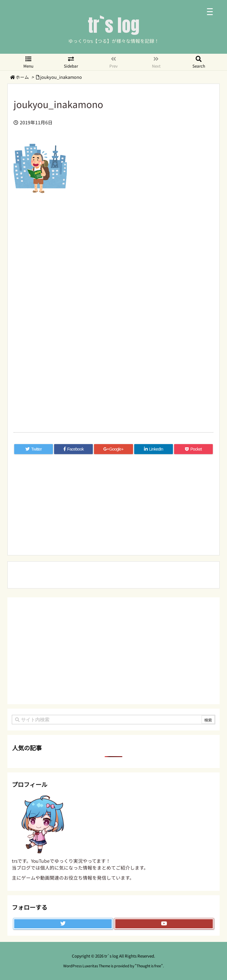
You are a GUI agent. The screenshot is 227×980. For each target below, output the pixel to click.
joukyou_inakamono (61, 77)
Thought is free (149, 966)
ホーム (22, 77)
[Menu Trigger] (210, 11)
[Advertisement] (113, 262)
